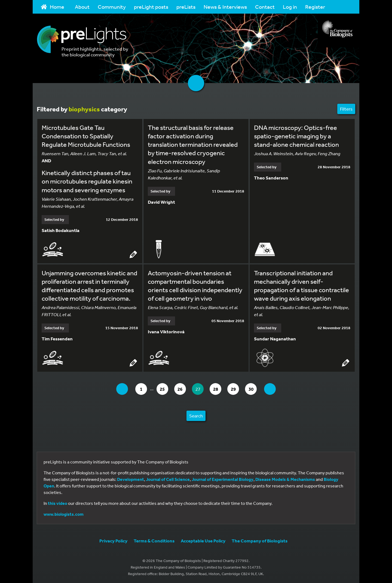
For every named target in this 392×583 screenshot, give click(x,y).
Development (131, 479)
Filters (346, 109)
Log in (290, 7)
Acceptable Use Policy (203, 540)
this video (58, 503)
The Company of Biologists (260, 540)
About (82, 7)
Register (315, 7)
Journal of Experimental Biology (223, 479)
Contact (265, 7)
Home (53, 7)
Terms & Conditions (154, 540)
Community (112, 7)
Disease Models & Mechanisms (285, 479)
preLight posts (151, 7)
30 (256, 388)
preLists (186, 7)
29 (237, 388)
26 (181, 388)
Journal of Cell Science (168, 479)
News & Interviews (225, 7)
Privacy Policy (113, 540)
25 (162, 388)
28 (218, 388)
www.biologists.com (64, 514)
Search (196, 415)
